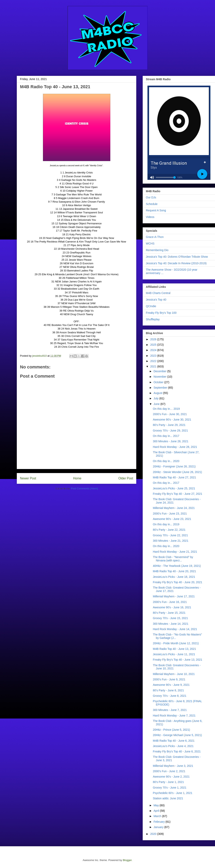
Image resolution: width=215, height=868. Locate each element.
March (158, 816)
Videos (150, 217)
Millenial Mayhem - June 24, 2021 (174, 508)
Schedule (152, 204)
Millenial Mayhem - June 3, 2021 (173, 766)
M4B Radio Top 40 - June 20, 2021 (174, 571)
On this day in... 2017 (166, 436)
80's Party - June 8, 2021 (168, 690)
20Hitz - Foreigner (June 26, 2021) (174, 466)
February (159, 822)
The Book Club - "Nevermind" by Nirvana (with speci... (173, 559)
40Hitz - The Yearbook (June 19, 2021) (177, 566)
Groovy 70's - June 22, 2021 (170, 535)
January (159, 827)
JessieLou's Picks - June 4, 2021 (173, 746)
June (157, 404)
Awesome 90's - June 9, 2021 (171, 685)
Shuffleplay (153, 319)
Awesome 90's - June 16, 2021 (172, 607)
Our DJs (151, 197)
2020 (154, 834)
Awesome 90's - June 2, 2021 (171, 777)
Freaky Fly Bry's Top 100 (161, 313)
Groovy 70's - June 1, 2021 (170, 788)
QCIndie (151, 306)
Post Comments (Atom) (84, 488)
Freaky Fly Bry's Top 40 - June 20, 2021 (178, 582)
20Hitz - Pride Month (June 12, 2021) (176, 643)
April (157, 811)
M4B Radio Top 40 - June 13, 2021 (174, 649)
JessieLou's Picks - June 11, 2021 (174, 654)
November (160, 377)
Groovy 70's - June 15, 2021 (170, 618)
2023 (154, 356)
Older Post (126, 478)
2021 (154, 366)
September (161, 388)
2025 (154, 345)
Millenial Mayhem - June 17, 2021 (174, 596)
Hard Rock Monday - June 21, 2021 (175, 552)
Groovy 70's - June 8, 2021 (170, 696)
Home (77, 478)
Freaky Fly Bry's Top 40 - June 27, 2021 (178, 494)
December (160, 371)
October (159, 382)
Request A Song (156, 210)
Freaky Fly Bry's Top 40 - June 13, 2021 (178, 660)
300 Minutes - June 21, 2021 (171, 541)
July (156, 398)
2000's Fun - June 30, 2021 (170, 414)
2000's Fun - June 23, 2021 (170, 514)
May (156, 805)
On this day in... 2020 (166, 461)
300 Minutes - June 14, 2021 (171, 624)
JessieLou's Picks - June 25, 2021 (174, 488)
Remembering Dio (157, 250)
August (158, 393)
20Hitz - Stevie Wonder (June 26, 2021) (177, 472)
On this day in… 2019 (166, 409)
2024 (154, 350)
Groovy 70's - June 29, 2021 (170, 431)
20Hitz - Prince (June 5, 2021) (171, 730)
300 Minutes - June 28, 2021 (171, 441)
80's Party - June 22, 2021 (169, 530)
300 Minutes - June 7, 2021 (170, 710)
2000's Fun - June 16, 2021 (170, 602)
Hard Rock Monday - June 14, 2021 (175, 629)
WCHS (150, 243)
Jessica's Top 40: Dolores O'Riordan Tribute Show (177, 257)
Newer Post (28, 478)
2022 (154, 361)
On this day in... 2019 (166, 524)
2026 (154, 339)
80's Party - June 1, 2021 (168, 782)
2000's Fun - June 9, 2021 (169, 679)
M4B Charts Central (158, 293)
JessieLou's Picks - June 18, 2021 (174, 577)
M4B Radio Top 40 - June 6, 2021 (174, 741)
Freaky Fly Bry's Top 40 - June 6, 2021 (177, 751)
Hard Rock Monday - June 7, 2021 (174, 716)
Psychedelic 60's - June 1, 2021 (173, 793)
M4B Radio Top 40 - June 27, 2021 (174, 477)
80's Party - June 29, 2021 (169, 425)
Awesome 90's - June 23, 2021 (172, 519)
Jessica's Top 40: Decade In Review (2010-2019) (176, 263)
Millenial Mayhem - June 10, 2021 (174, 674)
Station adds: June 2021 (168, 798)
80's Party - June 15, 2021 (169, 613)
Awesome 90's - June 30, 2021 (172, 420)
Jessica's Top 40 (156, 300)
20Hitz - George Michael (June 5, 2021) (177, 735)
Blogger (127, 860)
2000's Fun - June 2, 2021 (169, 771)
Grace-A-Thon (155, 237)
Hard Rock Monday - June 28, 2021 (175, 447)
